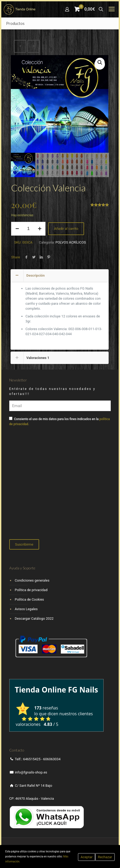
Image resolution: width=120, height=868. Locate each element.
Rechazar (105, 857)
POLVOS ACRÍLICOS (71, 242)
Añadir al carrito (66, 229)
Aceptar (87, 857)
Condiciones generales (32, 580)
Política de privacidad (31, 590)
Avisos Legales (26, 609)
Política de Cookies (29, 599)
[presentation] (49, 489)
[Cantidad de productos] (28, 229)
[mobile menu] (112, 9)
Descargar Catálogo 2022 (34, 619)
